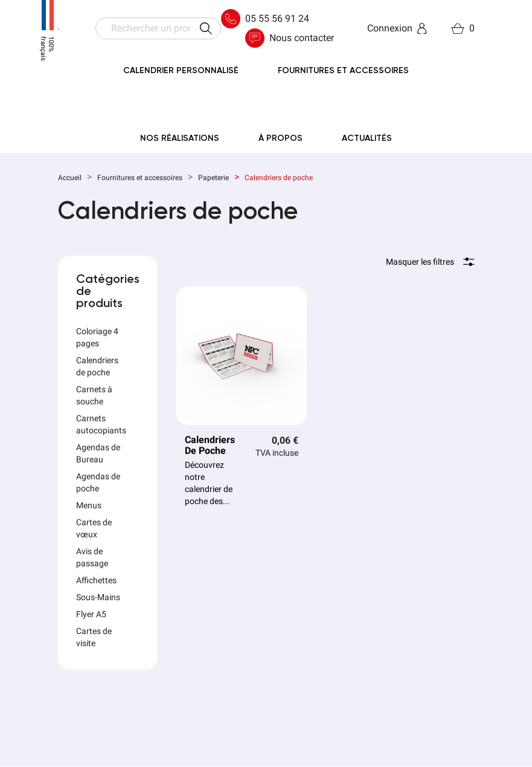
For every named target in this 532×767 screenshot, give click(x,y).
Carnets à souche (94, 395)
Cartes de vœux (94, 528)
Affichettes (96, 580)
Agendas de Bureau (98, 453)
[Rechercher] (158, 28)
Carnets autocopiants (101, 424)
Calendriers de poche (97, 366)
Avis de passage (92, 557)
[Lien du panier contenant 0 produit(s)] (463, 28)
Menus (89, 505)
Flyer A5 (91, 614)
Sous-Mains (98, 597)
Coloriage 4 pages (97, 337)
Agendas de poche (98, 482)
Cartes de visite (94, 637)
